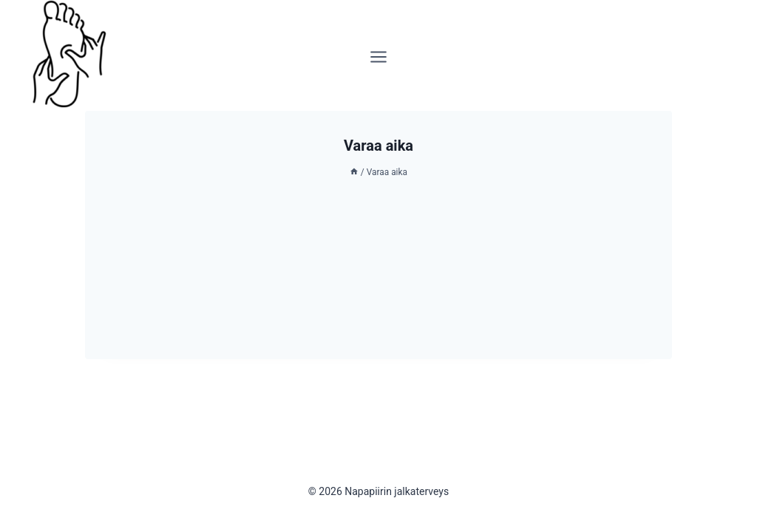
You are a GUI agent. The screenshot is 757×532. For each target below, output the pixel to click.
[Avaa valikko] (379, 55)
